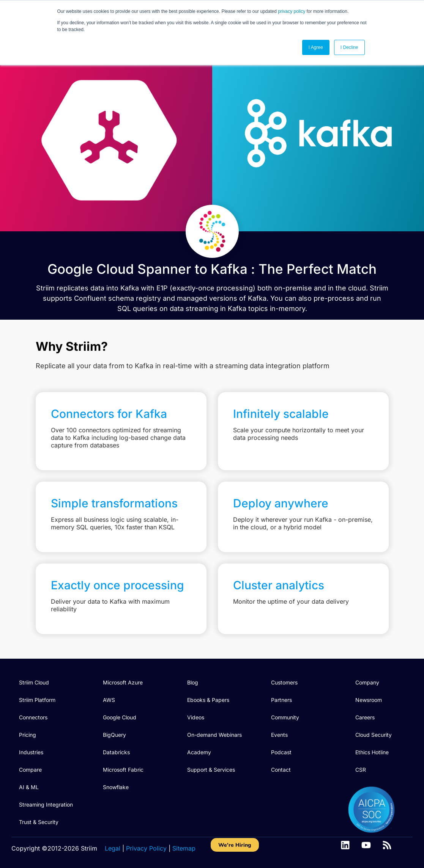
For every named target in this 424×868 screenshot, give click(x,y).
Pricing (28, 735)
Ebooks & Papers (208, 700)
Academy (199, 752)
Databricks (116, 752)
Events (279, 735)
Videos (196, 717)
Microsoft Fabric (123, 770)
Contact (281, 770)
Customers (284, 682)
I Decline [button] (349, 47)
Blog (193, 682)
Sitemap (184, 848)
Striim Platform (37, 700)
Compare (30, 770)
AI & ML (29, 787)
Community (285, 717)
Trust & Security (39, 822)
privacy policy (292, 11)
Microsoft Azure (123, 682)
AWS (109, 700)
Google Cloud (120, 717)
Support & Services (211, 770)
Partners (281, 700)
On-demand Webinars (214, 735)
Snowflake (116, 787)
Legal (113, 848)
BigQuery (114, 735)
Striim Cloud (34, 682)
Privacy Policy (146, 848)
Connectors (33, 717)
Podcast (281, 752)
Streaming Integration (46, 804)
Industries (31, 752)
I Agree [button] (316, 47)
